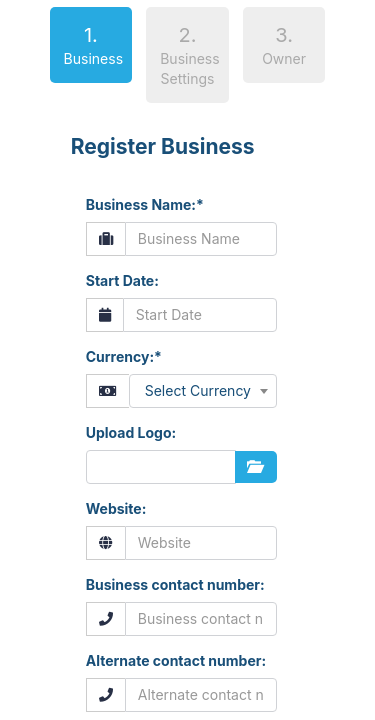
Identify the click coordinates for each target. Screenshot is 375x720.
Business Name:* (145, 204)
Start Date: (122, 280)
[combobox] (203, 391)
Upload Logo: (131, 432)
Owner (284, 45)
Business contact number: (175, 584)
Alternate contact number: (176, 660)
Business (86, 44)
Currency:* (124, 356)
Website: (116, 508)
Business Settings (189, 55)
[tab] (91, 49)
